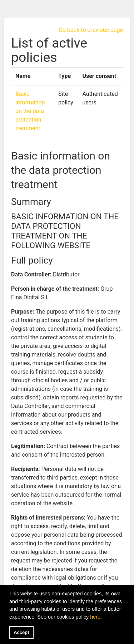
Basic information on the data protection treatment (30, 111)
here (95, 617)
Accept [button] (21, 632)
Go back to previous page (91, 30)
